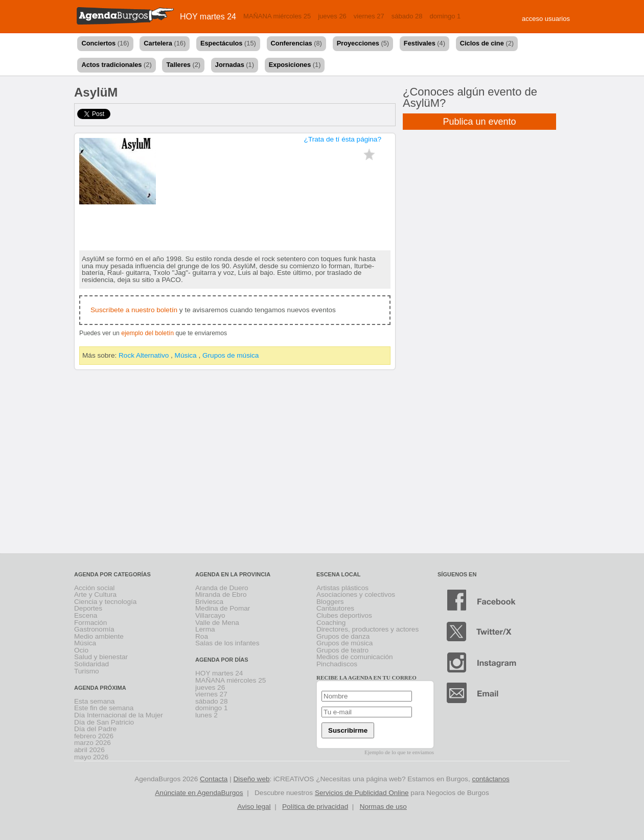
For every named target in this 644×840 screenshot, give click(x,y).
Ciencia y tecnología (105, 602)
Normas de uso (383, 807)
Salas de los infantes (227, 643)
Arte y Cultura (95, 594)
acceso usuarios (546, 19)
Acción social (94, 588)
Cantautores (335, 608)
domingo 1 (445, 16)
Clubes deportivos (344, 615)
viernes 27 (369, 16)
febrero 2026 (94, 736)
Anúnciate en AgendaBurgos (199, 793)
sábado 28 (407, 16)
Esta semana (94, 701)
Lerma (205, 629)
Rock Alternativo (144, 355)
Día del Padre (95, 729)
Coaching (331, 623)
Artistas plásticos (342, 588)
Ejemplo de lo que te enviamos (399, 752)
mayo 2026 (91, 757)
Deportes (88, 608)
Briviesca (209, 602)
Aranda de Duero (222, 588)
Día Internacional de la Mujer (119, 715)
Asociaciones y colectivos (356, 594)
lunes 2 (206, 715)
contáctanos (490, 779)
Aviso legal (254, 807)
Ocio (81, 650)
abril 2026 (89, 750)
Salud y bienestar (101, 657)
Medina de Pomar (223, 608)
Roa (202, 636)
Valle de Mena (217, 623)
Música (186, 355)
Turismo (87, 671)
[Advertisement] (322, 463)
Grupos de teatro (342, 650)
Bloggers (330, 602)
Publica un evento (479, 122)
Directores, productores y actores (367, 629)
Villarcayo (210, 615)
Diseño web (252, 779)
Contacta (214, 779)
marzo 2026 (93, 743)
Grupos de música (231, 355)
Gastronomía (94, 629)
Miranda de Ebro (221, 594)
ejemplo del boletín (147, 333)
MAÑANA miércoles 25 (277, 16)
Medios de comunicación (355, 657)
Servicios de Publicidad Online (362, 793)
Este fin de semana (104, 708)
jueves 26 (332, 16)
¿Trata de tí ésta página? (343, 139)
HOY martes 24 (208, 17)
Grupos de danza (343, 636)
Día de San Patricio (104, 722)
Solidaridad (91, 664)
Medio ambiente (99, 636)
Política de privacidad (315, 807)
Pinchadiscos (337, 664)
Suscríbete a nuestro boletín (134, 310)
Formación (90, 623)
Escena (86, 615)
